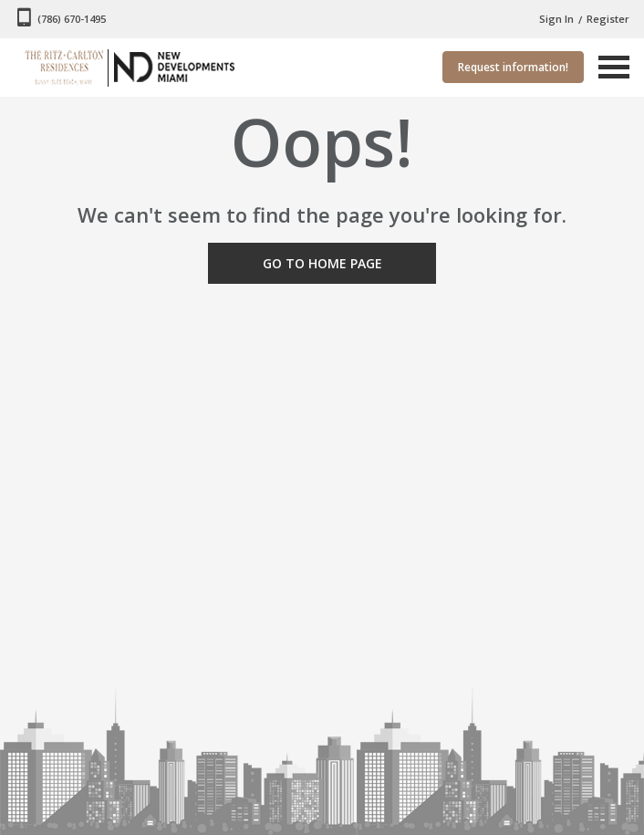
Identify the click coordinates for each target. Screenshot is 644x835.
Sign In (556, 19)
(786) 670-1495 (72, 19)
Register (608, 19)
